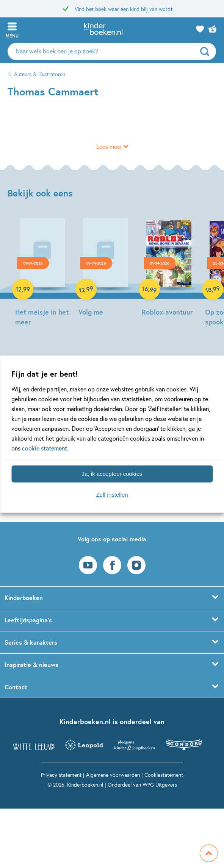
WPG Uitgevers (160, 785)
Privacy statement (61, 775)
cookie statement (45, 448)
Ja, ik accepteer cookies (112, 474)
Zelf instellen (112, 495)
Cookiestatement (164, 775)
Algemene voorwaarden (113, 775)
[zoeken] (207, 51)
